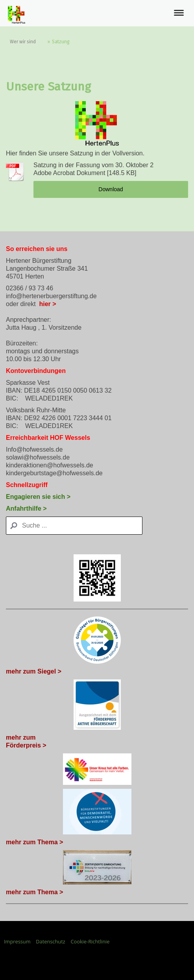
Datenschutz (50, 941)
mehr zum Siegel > (34, 671)
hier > (47, 304)
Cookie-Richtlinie (90, 941)
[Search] (74, 526)
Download (111, 189)
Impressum (17, 941)
